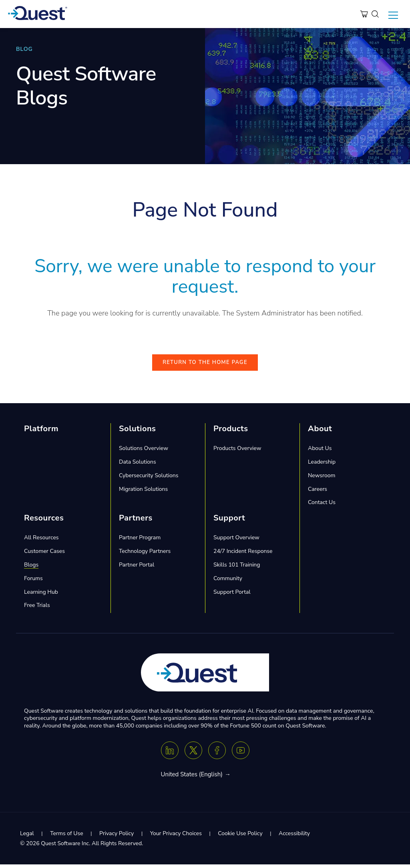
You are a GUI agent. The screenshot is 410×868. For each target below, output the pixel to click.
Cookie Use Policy (240, 837)
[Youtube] (241, 754)
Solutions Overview (144, 452)
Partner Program (140, 541)
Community (228, 582)
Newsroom (322, 479)
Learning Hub (41, 596)
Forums (33, 582)
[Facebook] (217, 754)
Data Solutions (138, 465)
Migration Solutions (143, 493)
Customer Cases (44, 555)
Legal (27, 837)
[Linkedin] (170, 754)
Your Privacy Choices (176, 837)
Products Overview (237, 452)
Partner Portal (137, 568)
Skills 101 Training (237, 568)
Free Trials (37, 609)
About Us (320, 452)
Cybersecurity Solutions (149, 479)
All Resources (41, 541)
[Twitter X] (193, 754)
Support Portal (232, 596)
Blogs (31, 568)
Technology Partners (145, 555)
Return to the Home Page (205, 366)
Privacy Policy (117, 837)
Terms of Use (66, 837)
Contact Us (322, 506)
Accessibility (294, 837)
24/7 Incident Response (243, 555)
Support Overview (236, 541)
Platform (41, 433)
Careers (318, 493)
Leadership (322, 465)
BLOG (24, 49)
